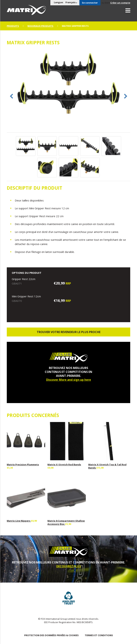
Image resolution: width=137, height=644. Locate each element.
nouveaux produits (40, 26)
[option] (68, 84)
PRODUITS (13, 26)
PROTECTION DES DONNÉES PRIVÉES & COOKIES (51, 635)
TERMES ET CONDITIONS (99, 635)
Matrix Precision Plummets (23, 465)
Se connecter (90, 3)
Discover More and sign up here (69, 380)
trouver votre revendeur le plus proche (69, 332)
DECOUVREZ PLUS (69, 566)
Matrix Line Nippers (19, 521)
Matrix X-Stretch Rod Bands (64, 465)
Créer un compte (120, 3)
